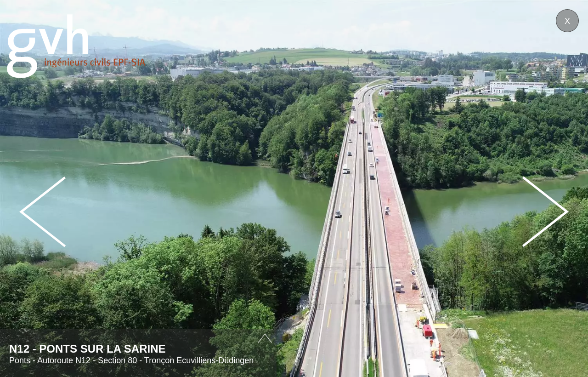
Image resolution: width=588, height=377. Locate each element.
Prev (43, 212)
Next (545, 212)
